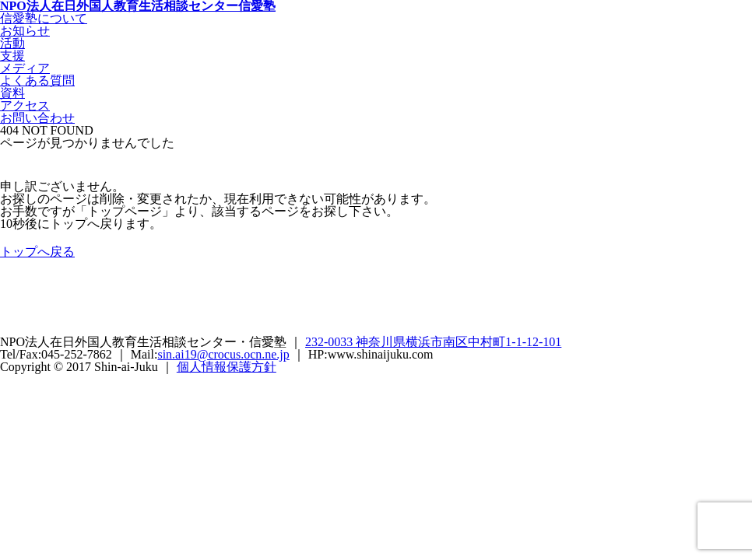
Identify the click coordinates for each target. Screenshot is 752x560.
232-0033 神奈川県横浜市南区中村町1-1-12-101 (433, 342)
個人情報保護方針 (227, 367)
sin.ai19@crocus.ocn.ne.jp (223, 354)
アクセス (25, 105)
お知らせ (25, 31)
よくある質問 (37, 80)
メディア (25, 68)
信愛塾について (44, 18)
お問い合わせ (37, 118)
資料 (12, 93)
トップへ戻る (37, 252)
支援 (12, 56)
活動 (12, 43)
